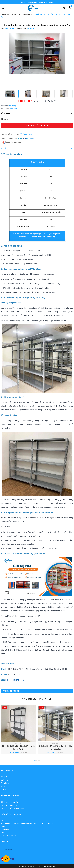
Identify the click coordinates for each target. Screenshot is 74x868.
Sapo (54, 867)
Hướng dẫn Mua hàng (12, 142)
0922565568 (27, 134)
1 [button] (34, 760)
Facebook (9, 849)
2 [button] (36, 760)
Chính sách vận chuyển (10, 802)
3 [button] (39, 760)
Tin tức (4, 786)
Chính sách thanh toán (9, 805)
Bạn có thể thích (11, 691)
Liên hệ (4, 790)
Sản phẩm (5, 783)
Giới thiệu (5, 780)
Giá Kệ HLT (19, 744)
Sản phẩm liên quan (37, 699)
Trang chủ (5, 777)
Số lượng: (5, 119)
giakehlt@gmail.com (16, 680)
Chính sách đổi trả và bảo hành (13, 808)
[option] (37, 54)
